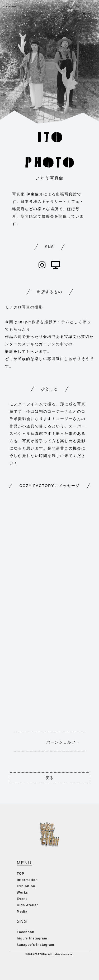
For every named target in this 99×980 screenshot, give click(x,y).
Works (22, 893)
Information (27, 880)
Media (22, 912)
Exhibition (26, 886)
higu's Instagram (32, 938)
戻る (50, 778)
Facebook (26, 932)
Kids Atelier (28, 905)
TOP (21, 874)
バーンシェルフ (61, 742)
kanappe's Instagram (36, 945)
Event (22, 899)
